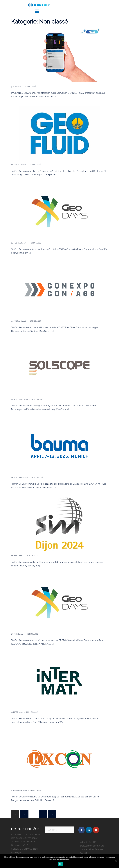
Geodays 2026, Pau (21, 845)
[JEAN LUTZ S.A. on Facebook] (82, 829)
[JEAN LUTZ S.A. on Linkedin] (89, 829)
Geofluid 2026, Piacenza (23, 841)
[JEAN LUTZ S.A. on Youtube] (96, 829)
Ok (60, 864)
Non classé (30, 86)
